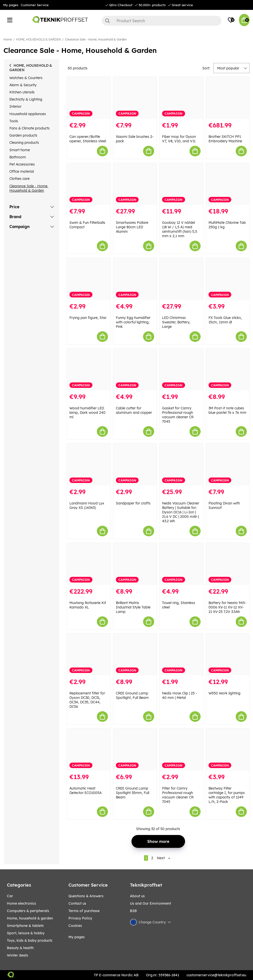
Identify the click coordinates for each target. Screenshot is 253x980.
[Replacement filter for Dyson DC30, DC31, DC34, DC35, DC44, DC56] (89, 655)
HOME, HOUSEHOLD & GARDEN (38, 39)
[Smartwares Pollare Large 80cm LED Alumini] (135, 184)
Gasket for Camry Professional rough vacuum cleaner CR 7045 (178, 415)
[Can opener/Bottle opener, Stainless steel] (89, 98)
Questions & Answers (86, 896)
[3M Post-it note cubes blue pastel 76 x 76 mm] (228, 370)
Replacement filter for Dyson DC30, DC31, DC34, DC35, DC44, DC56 (87, 700)
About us (137, 896)
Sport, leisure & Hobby (26, 933)
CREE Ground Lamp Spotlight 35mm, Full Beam (133, 793)
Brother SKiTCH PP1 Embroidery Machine (225, 139)
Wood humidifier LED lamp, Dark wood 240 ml (87, 413)
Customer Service (35, 5)
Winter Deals (18, 955)
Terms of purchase (84, 911)
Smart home (20, 150)
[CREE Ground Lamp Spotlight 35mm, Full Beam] (135, 750)
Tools (14, 121)
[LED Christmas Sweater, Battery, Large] (181, 279)
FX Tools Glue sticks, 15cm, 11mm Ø (225, 320)
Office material (22, 171)
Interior (15, 106)
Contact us (77, 903)
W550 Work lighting (224, 693)
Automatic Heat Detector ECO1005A (85, 791)
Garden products (23, 135)
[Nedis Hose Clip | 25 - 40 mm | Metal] (181, 655)
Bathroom (18, 157)
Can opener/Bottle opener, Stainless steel (88, 139)
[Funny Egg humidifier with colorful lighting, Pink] (135, 279)
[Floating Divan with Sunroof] (228, 464)
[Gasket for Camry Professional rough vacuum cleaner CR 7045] (181, 370)
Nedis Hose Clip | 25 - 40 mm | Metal (180, 695)
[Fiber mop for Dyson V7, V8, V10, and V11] (181, 98)
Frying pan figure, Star (88, 318)
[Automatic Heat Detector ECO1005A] (89, 750)
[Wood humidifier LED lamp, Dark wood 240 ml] (89, 370)
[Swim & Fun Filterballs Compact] (89, 184)
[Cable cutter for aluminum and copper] (135, 370)
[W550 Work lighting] (228, 655)
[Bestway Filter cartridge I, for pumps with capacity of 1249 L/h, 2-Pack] (228, 750)
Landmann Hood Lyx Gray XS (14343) (87, 505)
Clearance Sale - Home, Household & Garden (96, 39)
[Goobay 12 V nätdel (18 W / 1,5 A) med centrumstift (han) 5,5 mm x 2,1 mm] (181, 184)
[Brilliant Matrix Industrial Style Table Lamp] (135, 564)
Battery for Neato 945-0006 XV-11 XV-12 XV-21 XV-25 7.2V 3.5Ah (227, 607)
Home (8, 39)
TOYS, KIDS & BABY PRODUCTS (30, 940)
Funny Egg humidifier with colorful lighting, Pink (133, 322)
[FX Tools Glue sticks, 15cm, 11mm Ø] (228, 279)
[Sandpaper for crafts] (135, 464)
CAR (10, 896)
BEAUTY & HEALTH (20, 948)
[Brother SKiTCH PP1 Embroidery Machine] (228, 98)
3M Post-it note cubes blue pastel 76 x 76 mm (227, 410)
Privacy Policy (80, 918)
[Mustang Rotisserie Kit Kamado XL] (89, 564)
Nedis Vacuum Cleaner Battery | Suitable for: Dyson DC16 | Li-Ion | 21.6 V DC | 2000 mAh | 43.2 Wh (181, 512)
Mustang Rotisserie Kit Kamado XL (88, 605)
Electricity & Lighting (26, 99)
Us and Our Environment (150, 903)
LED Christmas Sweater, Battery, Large (176, 322)
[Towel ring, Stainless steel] (181, 564)
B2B (133, 911)
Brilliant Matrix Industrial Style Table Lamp (133, 607)
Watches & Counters (26, 78)
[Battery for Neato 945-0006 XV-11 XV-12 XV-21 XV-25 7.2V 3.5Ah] (228, 564)
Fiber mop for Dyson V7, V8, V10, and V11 (179, 139)
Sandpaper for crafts (133, 503)
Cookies (75, 926)
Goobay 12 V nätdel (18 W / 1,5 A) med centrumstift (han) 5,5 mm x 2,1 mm (180, 229)
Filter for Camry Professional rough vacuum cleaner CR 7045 (178, 795)
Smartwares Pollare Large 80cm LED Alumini (132, 227)
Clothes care (20, 179)
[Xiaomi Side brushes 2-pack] (135, 98)
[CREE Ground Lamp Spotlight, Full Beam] (135, 655)
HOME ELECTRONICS (21, 903)
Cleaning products (24, 143)
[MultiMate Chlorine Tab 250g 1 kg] (228, 184)
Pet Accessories (22, 164)
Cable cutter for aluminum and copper (134, 410)
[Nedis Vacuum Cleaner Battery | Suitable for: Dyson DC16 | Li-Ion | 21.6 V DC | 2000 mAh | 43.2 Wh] (181, 464)
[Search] (162, 21)
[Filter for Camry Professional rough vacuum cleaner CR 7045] (181, 750)
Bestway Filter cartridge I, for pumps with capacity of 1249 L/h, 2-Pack (227, 795)
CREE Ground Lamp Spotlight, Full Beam (132, 695)
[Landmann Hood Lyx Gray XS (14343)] (89, 464)
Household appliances (28, 114)
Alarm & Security (23, 85)
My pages (11, 5)
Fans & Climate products (30, 128)
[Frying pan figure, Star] (89, 279)
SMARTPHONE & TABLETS (25, 926)
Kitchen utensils (22, 92)
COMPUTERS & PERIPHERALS (28, 911)
